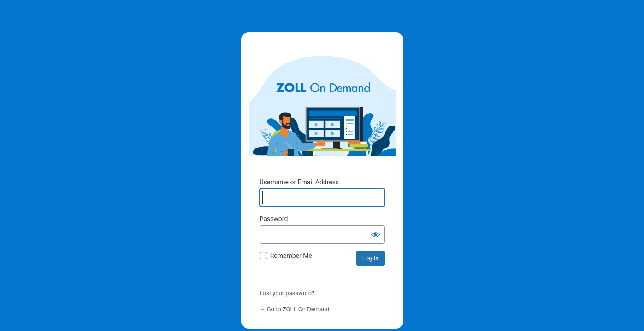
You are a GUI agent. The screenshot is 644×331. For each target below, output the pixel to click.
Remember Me (291, 256)
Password (274, 219)
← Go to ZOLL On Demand (295, 309)
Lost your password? (287, 293)
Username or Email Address (299, 182)
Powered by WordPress (322, 98)
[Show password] (376, 234)
